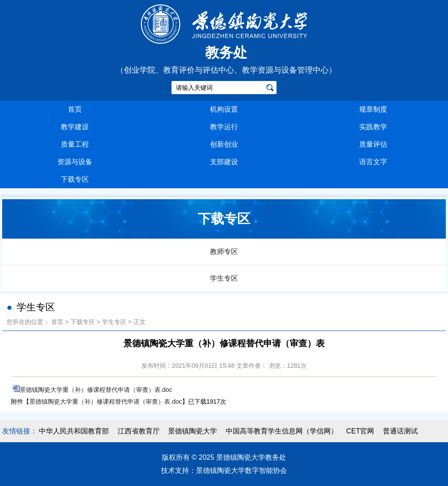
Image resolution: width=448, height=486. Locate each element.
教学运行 (224, 127)
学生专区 (224, 278)
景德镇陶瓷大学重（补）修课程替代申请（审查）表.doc (96, 390)
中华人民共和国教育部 (74, 431)
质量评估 (373, 144)
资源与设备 (75, 162)
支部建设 (224, 162)
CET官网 (360, 431)
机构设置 (224, 109)
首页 (75, 109)
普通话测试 (400, 431)
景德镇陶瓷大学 (192, 431)
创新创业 (224, 144)
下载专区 (75, 179)
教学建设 (75, 127)
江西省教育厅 (139, 431)
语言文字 (373, 162)
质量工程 (75, 144)
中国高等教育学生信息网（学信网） (282, 431)
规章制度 (373, 109)
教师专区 (224, 252)
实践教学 (373, 127)
